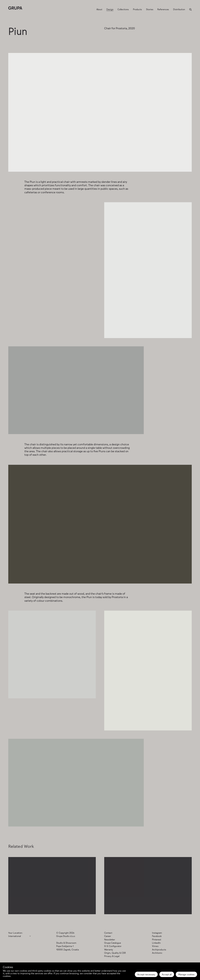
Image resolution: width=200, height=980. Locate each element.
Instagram (157, 933)
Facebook (157, 936)
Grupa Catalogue (113, 943)
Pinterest (157, 939)
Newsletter (110, 939)
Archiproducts (159, 949)
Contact (108, 933)
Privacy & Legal (112, 956)
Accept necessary (146, 974)
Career (108, 936)
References (163, 9)
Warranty (109, 949)
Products (137, 9)
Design (110, 9)
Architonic (157, 953)
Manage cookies (186, 974)
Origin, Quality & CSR (115, 953)
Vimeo (155, 946)
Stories (150, 9)
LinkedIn (156, 943)
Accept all (167, 974)
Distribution (179, 9)
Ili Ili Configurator (113, 946)
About (99, 9)
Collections (123, 9)
